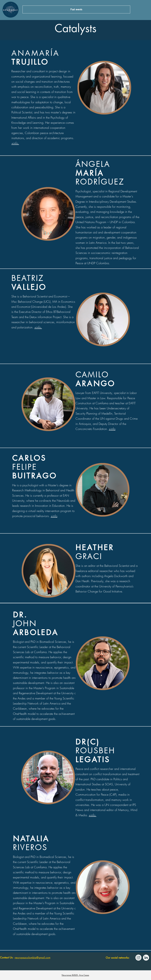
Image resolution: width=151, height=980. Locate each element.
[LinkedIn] (146, 958)
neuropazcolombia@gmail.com (33, 958)
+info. (15, 143)
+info (112, 429)
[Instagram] (138, 958)
